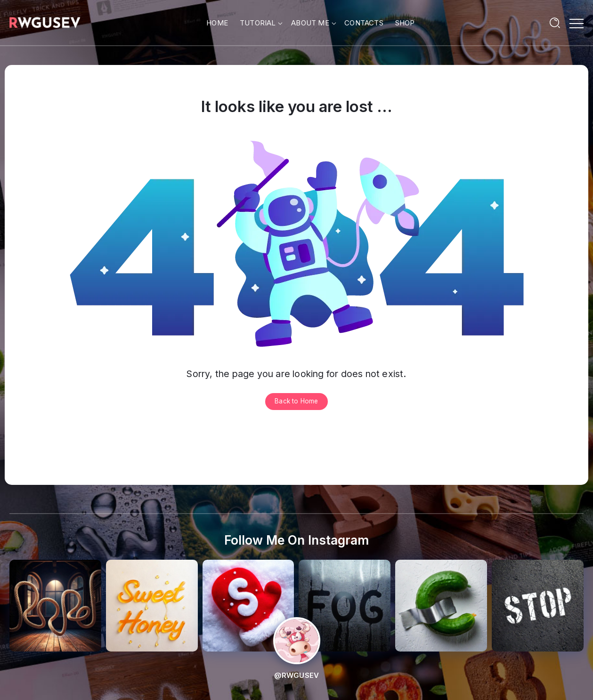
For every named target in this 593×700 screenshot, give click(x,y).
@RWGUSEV (297, 675)
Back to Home (296, 401)
